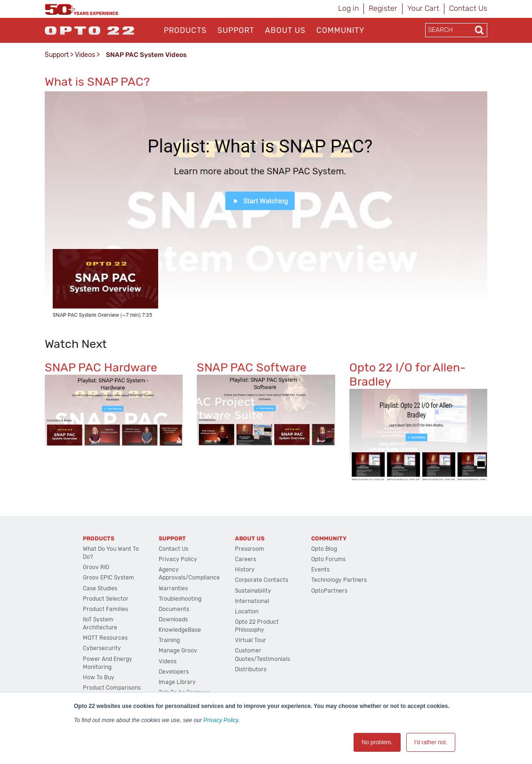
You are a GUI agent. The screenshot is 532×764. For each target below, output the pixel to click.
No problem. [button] (377, 742)
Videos (85, 55)
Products (185, 30)
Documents (174, 609)
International (252, 601)
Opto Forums (328, 559)
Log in (348, 8)
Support (236, 30)
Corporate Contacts (262, 580)
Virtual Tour (250, 640)
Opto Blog (324, 549)
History (245, 570)
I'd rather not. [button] (431, 742)
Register (383, 8)
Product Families (105, 609)
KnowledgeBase (180, 630)
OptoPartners (329, 591)
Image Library (177, 682)
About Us (285, 30)
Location (247, 611)
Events (320, 570)
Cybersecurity (102, 648)
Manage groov (178, 651)
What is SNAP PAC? (97, 82)
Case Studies (100, 588)
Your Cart (423, 8)
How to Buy (99, 677)
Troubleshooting (180, 599)
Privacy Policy (221, 720)
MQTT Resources (105, 638)
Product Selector (106, 599)
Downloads (173, 619)
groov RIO (96, 567)
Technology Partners (339, 580)
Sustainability (253, 591)
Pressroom (250, 549)
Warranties (173, 588)
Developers (174, 672)
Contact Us (468, 8)
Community (340, 30)
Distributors (251, 669)
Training (169, 640)
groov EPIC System (109, 578)
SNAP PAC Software (252, 367)
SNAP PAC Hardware (101, 367)
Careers (246, 559)
